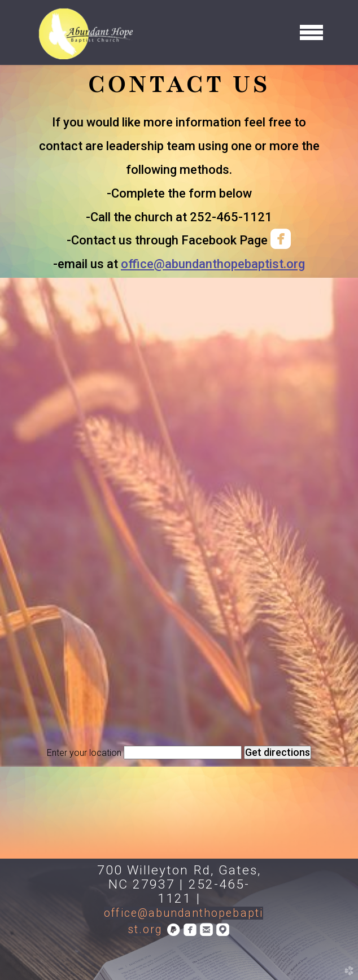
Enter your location (84, 753)
